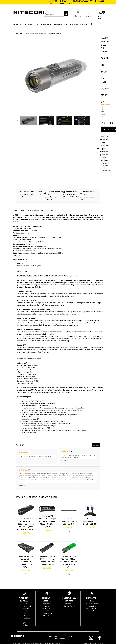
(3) (102, 107)
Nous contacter (55, 636)
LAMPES (46, 34)
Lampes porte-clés (56, 34)
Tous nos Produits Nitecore (33, 34)
